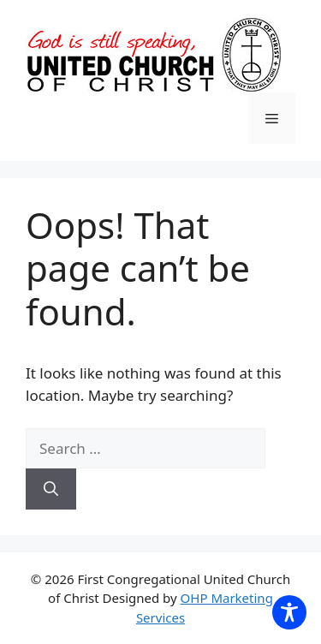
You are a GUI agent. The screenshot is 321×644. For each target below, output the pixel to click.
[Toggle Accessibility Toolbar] (289, 612)
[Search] (51, 489)
